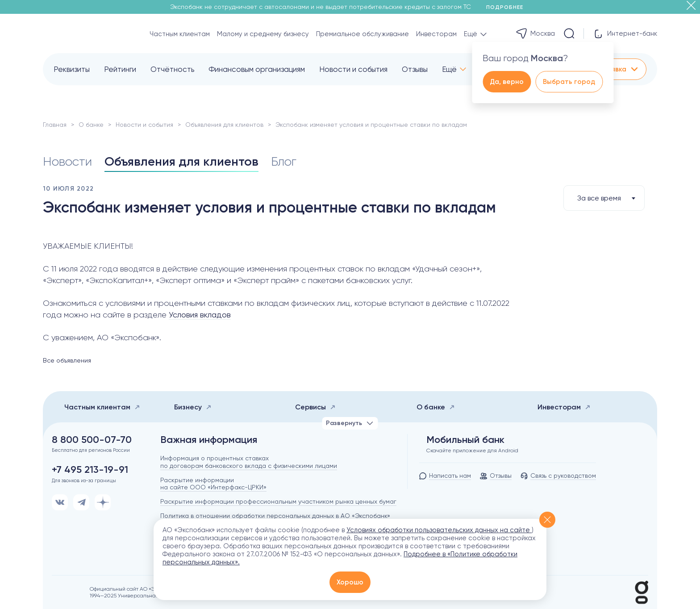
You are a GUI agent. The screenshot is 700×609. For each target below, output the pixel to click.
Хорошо (350, 582)
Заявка (621, 69)
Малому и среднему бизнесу (263, 34)
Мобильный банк (465, 440)
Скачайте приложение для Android (472, 450)
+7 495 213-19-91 (90, 470)
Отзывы (415, 69)
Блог (284, 161)
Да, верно (507, 82)
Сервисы (315, 407)
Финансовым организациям (257, 69)
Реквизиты (72, 69)
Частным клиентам (180, 34)
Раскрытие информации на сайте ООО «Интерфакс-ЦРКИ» (213, 484)
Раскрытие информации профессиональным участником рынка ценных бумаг (278, 501)
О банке (91, 125)
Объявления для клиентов (224, 125)
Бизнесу (193, 407)
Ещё (449, 69)
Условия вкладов (200, 315)
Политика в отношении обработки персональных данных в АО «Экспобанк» (275, 516)
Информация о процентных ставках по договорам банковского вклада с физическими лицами (249, 462)
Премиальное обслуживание (362, 34)
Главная (55, 125)
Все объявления (67, 360)
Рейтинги (120, 69)
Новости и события (353, 69)
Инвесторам (436, 34)
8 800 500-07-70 (92, 440)
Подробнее (508, 7)
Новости (67, 161)
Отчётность (172, 69)
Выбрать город (569, 82)
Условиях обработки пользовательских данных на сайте (439, 530)
